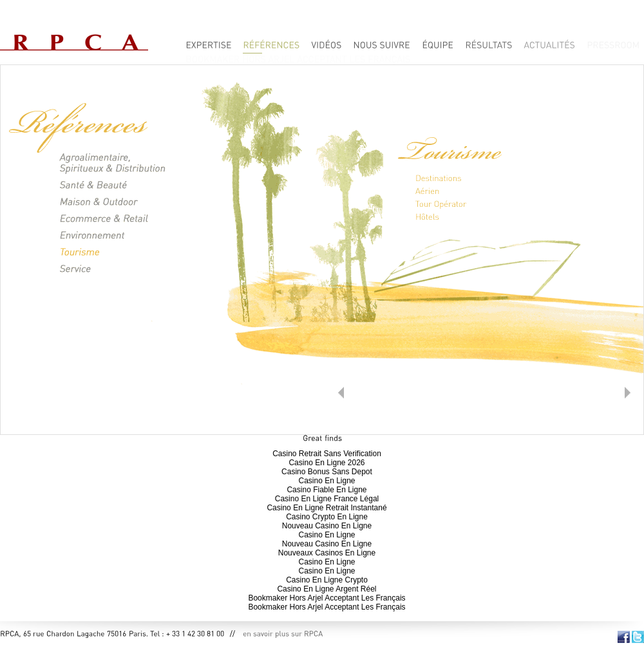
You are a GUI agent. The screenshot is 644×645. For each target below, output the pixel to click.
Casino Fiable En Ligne (327, 490)
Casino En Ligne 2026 (327, 463)
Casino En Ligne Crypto (327, 580)
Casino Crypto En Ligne (327, 517)
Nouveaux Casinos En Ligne (327, 553)
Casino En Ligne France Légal (327, 499)
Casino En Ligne (327, 481)
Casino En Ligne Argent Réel (327, 589)
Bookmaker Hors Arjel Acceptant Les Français (327, 598)
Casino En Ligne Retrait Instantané (327, 508)
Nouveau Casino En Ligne (327, 526)
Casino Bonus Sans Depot (327, 472)
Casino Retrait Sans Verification (327, 454)
